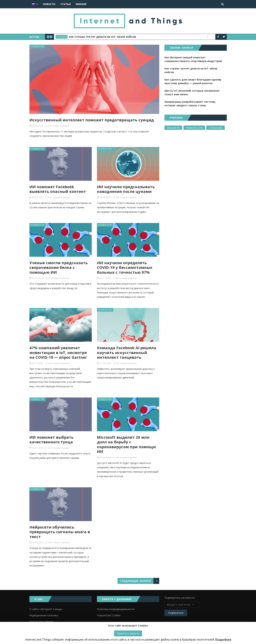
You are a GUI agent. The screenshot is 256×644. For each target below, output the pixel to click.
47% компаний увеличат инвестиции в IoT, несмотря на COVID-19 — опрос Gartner (58, 352)
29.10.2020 (38, 363)
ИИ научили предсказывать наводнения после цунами (126, 189)
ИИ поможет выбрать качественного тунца (51, 440)
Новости (49, 4)
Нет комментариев (59, 126)
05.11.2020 (105, 278)
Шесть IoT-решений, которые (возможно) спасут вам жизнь (192, 92)
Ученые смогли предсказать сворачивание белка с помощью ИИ (59, 267)
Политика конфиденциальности (116, 609)
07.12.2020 (38, 278)
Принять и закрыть (128, 633)
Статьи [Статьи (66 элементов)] (215, 128)
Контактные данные (41, 621)
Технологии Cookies (109, 615)
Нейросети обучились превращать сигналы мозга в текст (60, 532)
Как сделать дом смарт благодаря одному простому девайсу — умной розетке (193, 81)
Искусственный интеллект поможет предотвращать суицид (92, 120)
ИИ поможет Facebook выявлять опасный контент (58, 189)
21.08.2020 (105, 363)
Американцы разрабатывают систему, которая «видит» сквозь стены (190, 104)
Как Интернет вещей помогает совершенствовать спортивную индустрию (193, 59)
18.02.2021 (105, 197)
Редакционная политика (44, 615)
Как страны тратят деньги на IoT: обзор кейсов (102, 37)
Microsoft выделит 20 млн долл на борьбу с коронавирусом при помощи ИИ (126, 444)
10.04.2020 (105, 457)
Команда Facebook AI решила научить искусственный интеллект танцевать (127, 352)
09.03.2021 (38, 197)
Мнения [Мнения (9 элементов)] (173, 128)
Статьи (66, 4)
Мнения (81, 4)
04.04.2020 (38, 542)
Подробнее (223, 639)
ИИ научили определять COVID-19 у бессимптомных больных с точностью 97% (125, 267)
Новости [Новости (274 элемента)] (194, 128)
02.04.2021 (38, 126)
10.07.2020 (38, 448)
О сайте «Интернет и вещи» (46, 609)
